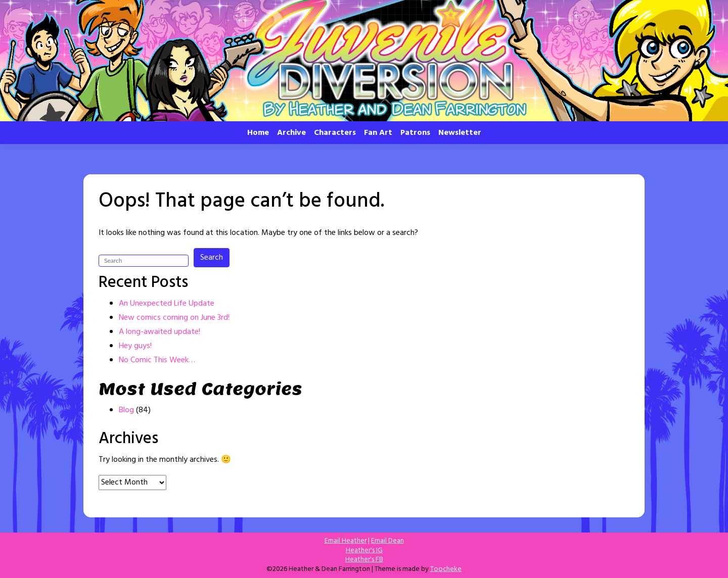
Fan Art (378, 133)
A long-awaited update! (160, 332)
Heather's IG (364, 550)
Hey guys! (135, 346)
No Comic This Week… (157, 360)
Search (212, 258)
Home (258, 133)
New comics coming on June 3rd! (174, 318)
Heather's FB (364, 560)
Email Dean (388, 541)
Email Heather (346, 541)
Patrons (415, 133)
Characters (335, 133)
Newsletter (460, 133)
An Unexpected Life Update (167, 304)
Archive (291, 133)
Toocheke (446, 569)
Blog (126, 410)
